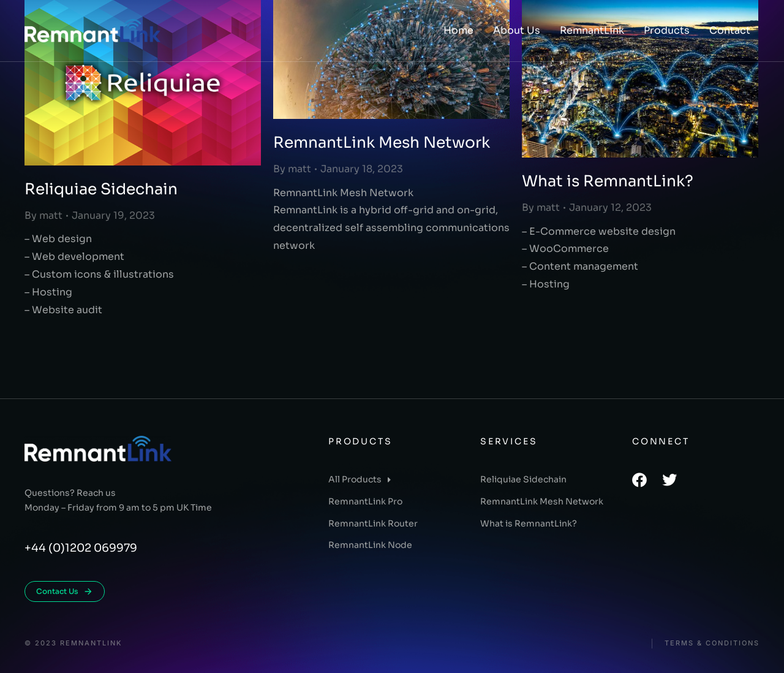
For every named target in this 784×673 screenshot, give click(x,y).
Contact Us (65, 591)
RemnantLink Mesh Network (382, 143)
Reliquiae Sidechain (101, 189)
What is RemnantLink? (608, 181)
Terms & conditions (712, 643)
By (43, 215)
